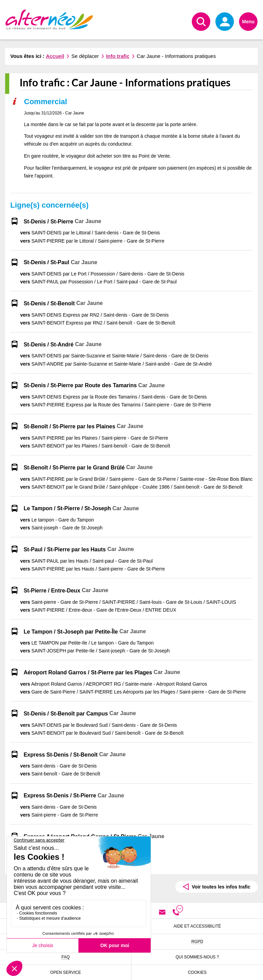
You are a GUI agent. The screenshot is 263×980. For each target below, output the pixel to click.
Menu (248, 22)
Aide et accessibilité (197, 926)
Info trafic (118, 56)
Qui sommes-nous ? (197, 957)
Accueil (55, 56)
